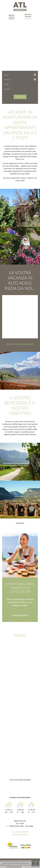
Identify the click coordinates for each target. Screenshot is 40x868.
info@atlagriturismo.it (20, 834)
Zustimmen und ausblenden (35, 863)
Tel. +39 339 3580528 (20, 832)
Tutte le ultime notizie (20, 780)
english (28, 17)
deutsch (28, 14)
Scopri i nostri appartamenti (20, 344)
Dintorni (20, 523)
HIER (23, 867)
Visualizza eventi (20, 615)
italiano (28, 19)
